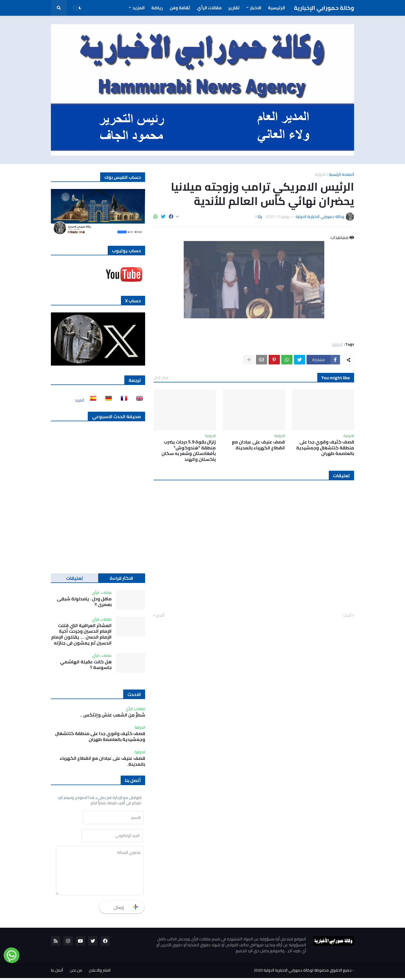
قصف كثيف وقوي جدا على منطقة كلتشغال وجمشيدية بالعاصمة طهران (325, 448)
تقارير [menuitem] (234, 8)
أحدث (347, 616)
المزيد (79, 400)
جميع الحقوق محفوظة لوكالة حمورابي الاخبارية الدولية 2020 (303, 972)
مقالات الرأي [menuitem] (209, 8)
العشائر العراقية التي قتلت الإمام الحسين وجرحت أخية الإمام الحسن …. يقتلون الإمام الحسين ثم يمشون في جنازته (81, 634)
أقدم (160, 616)
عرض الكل (161, 377)
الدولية (320, 174)
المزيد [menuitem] (139, 8)
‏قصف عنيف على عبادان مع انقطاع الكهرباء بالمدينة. (258, 445)
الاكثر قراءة (121, 578)
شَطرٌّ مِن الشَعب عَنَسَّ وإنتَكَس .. (113, 715)
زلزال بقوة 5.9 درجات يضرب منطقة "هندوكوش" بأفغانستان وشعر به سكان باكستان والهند (189, 451)
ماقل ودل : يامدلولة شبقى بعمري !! (84, 602)
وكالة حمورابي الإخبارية (324, 8)
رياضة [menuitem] (157, 8)
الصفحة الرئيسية (341, 174)
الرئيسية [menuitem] (276, 8)
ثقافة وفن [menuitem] (180, 8)
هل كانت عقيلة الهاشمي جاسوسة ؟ (86, 665)
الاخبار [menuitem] (256, 8)
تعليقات (75, 578)
